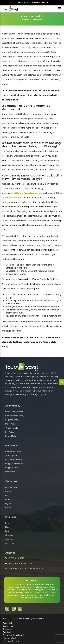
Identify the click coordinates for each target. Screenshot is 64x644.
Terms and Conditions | (13, 635)
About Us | (7, 623)
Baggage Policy (12, 420)
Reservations (11, 487)
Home (25, 20)
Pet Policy (10, 432)
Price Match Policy (11, 641)
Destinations (11, 472)
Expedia (9, 499)
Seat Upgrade (11, 455)
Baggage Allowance (14, 464)
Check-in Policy (12, 428)
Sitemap (9, 535)
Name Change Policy (15, 416)
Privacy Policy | (9, 638)
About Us (9, 539)
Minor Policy (11, 424)
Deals (8, 495)
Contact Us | (8, 626)
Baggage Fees (12, 468)
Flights (8, 503)
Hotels (8, 491)
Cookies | (7, 632)
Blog (7, 527)
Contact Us (10, 543)
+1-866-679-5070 (40, 3)
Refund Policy (11, 436)
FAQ (7, 531)
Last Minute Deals (13, 451)
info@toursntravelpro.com (25, 193)
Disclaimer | (8, 629)
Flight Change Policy (14, 412)
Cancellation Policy (14, 460)
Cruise (8, 507)
